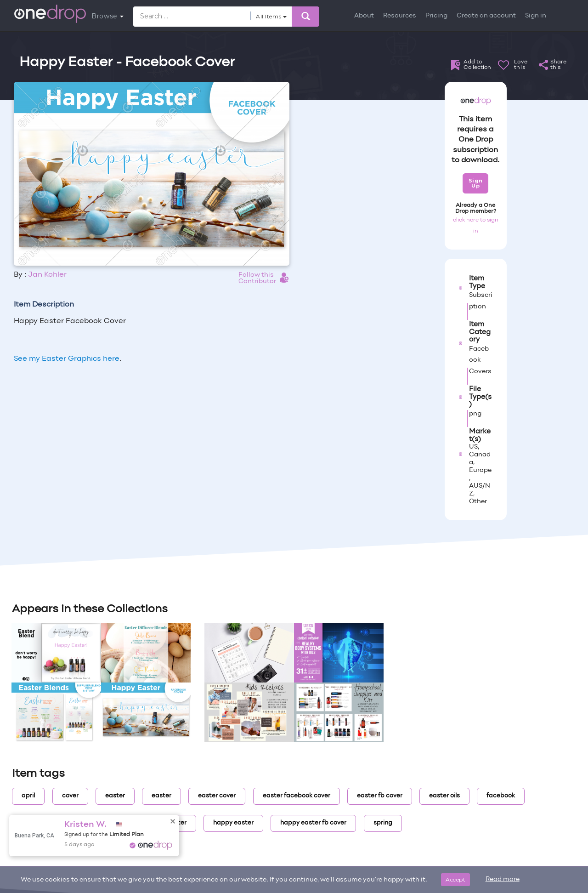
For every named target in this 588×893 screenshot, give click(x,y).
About (364, 16)
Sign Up (476, 183)
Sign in (536, 16)
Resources (400, 16)
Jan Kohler (47, 275)
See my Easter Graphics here (67, 359)
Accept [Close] (455, 879)
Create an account (486, 16)
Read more (503, 879)
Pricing (436, 16)
